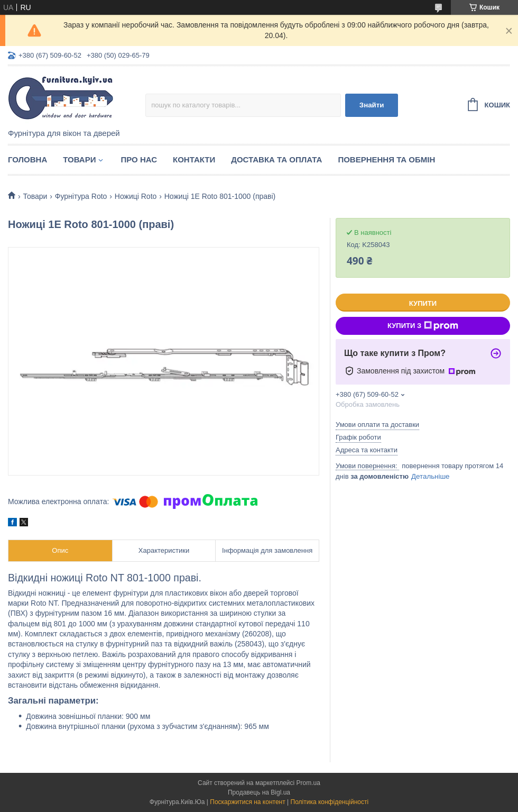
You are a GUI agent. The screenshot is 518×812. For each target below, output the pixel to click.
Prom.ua (308, 783)
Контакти (194, 159)
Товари (79, 159)
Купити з (423, 326)
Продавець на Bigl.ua (259, 792)
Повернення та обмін (386, 159)
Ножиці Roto (136, 196)
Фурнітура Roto (81, 196)
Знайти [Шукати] (372, 105)
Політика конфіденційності (330, 802)
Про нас (139, 159)
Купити (423, 303)
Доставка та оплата (276, 159)
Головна (27, 159)
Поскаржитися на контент (247, 802)
